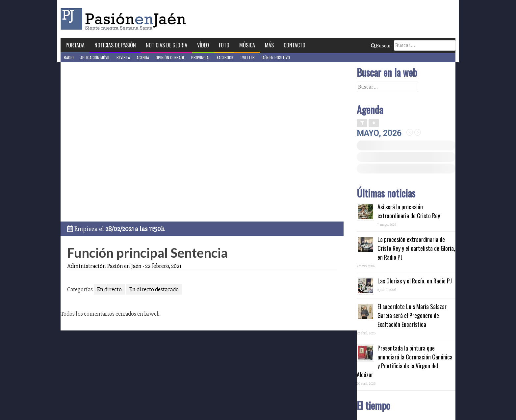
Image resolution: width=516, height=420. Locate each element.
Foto (224, 45)
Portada (75, 45)
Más (269, 45)
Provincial (201, 57)
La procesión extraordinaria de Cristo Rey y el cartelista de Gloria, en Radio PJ (416, 248)
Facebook (225, 57)
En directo (109, 289)
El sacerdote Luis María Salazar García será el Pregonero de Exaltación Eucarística (412, 315)
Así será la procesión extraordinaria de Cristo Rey (409, 211)
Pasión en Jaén (125, 19)
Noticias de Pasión (115, 45)
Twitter (247, 57)
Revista (123, 57)
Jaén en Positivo (276, 57)
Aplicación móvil (95, 57)
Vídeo (203, 45)
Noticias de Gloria (167, 45)
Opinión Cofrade (170, 57)
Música (247, 45)
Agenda (143, 57)
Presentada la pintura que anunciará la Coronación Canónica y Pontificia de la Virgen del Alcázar (405, 361)
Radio (69, 57)
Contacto (295, 45)
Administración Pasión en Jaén (104, 266)
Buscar (381, 46)
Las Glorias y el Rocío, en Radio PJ (415, 281)
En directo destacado (154, 289)
